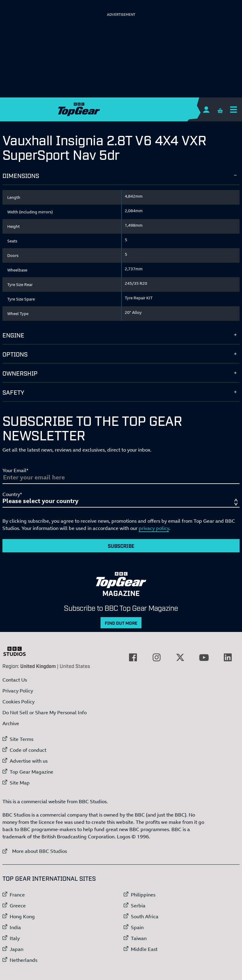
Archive (11, 723)
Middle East (144, 949)
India (15, 927)
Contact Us (15, 680)
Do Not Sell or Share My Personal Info (45, 712)
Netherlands (23, 960)
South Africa (145, 916)
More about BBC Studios (35, 851)
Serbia (138, 906)
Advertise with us (29, 761)
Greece (18, 906)
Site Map (20, 783)
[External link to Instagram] (157, 657)
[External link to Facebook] (133, 657)
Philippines (143, 895)
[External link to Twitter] (180, 657)
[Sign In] (206, 109)
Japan (17, 949)
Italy (15, 938)
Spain (137, 927)
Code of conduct (28, 750)
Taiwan (139, 938)
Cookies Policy (18, 702)
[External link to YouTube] (204, 657)
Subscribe (121, 546)
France (17, 895)
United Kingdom (38, 666)
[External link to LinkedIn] (228, 657)
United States (75, 666)
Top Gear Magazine (31, 772)
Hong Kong (22, 916)
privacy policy (154, 528)
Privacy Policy (18, 691)
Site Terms (22, 739)
